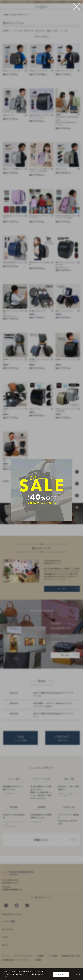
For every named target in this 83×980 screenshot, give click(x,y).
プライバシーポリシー (75, 974)
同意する (61, 974)
